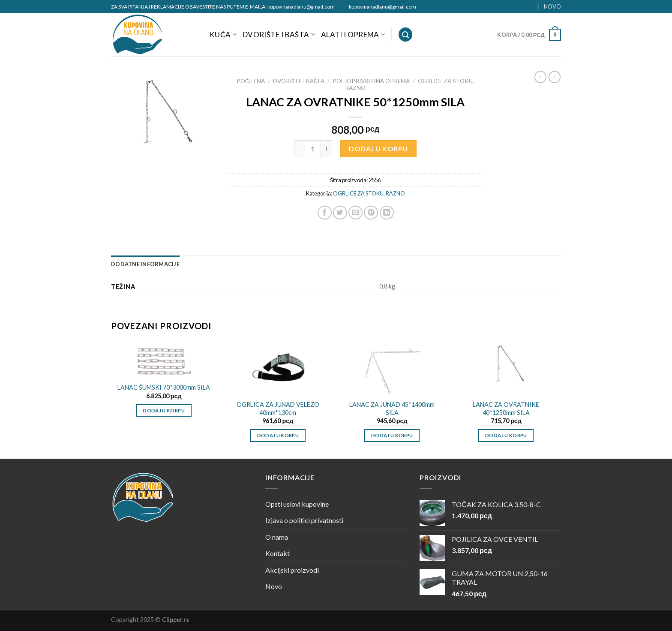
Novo (274, 586)
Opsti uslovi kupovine (297, 504)
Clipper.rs (175, 620)
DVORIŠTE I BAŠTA (279, 35)
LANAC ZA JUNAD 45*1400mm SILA (392, 409)
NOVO (552, 6)
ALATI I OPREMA (353, 35)
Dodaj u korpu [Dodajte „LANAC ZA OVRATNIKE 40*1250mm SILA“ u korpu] (506, 435)
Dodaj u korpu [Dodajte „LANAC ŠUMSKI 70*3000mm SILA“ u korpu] (164, 410)
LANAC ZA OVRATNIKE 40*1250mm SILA (506, 409)
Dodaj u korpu (378, 149)
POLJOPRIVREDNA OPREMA (371, 81)
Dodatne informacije (145, 264)
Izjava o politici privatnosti (304, 520)
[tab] (145, 264)
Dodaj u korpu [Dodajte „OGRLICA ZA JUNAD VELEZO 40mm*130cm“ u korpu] (278, 435)
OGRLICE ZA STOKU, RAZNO (369, 193)
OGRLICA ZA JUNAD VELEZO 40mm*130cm (278, 409)
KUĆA (223, 35)
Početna (251, 81)
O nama (277, 537)
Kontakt (277, 553)
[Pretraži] (405, 35)
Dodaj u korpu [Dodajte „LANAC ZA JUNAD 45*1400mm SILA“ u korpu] (392, 435)
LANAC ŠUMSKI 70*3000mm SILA (164, 387)
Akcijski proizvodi (292, 570)
